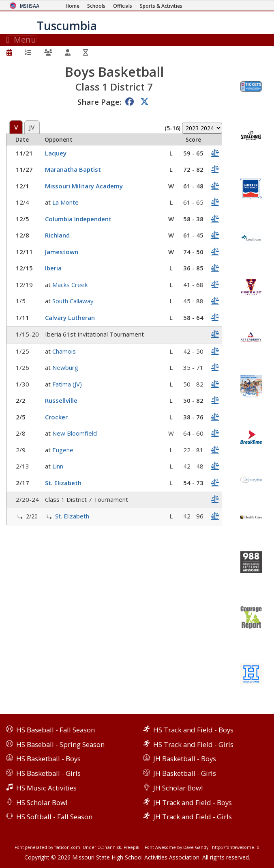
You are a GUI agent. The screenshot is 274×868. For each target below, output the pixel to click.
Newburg (65, 367)
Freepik (132, 847)
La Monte (65, 202)
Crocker (56, 417)
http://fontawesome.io (236, 847)
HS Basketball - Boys (48, 759)
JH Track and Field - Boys (193, 802)
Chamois (64, 351)
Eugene (63, 450)
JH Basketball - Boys (185, 759)
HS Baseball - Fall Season (56, 730)
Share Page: (99, 102)
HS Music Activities (46, 788)
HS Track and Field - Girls (193, 744)
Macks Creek (70, 285)
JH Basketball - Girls (185, 773)
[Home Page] (73, 6)
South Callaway (73, 301)
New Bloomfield (75, 433)
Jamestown (62, 252)
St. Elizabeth (63, 483)
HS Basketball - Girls (48, 773)
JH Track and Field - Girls (193, 817)
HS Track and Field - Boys (193, 730)
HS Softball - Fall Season (54, 817)
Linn (58, 466)
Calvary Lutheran (70, 317)
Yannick (113, 847)
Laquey (56, 153)
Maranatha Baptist (73, 169)
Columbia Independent (78, 219)
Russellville (61, 400)
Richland (57, 235)
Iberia (53, 268)
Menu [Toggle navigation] (21, 40)
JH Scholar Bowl (178, 788)
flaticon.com (67, 847)
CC (100, 847)
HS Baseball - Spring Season (60, 744)
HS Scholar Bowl (42, 802)
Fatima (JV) (67, 384)
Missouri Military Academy (84, 186)
